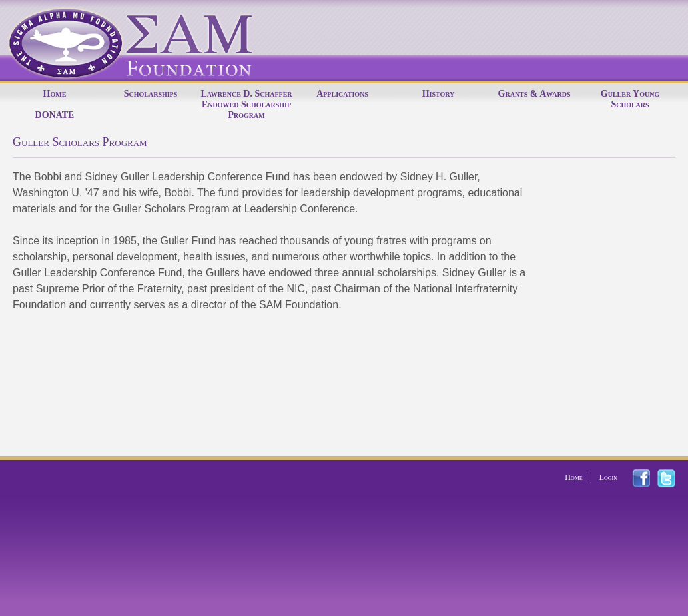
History (439, 94)
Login (608, 477)
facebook (649, 478)
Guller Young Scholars (630, 99)
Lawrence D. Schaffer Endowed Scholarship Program (246, 104)
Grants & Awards (534, 94)
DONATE (55, 115)
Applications (342, 94)
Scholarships (151, 94)
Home (55, 94)
